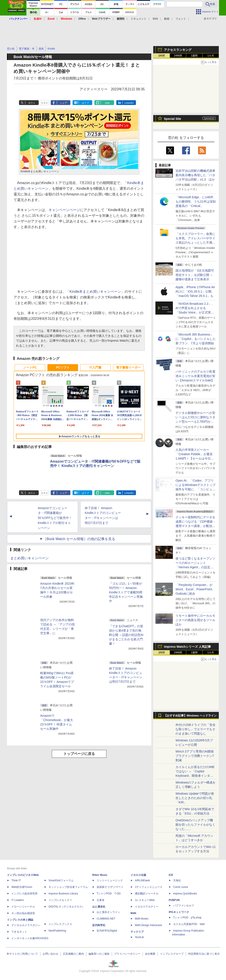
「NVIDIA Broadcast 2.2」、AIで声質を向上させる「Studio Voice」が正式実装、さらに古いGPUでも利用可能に (195, 312)
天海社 (177, 880)
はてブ (85, 103)
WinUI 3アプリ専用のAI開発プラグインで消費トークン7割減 (195, 756)
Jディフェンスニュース (149, 887)
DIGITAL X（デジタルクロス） (67, 907)
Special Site (173, 119)
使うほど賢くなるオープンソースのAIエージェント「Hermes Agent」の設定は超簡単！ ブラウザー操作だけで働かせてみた (195, 567)
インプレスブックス (60, 924)
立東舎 (101, 900)
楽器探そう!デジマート (110, 887)
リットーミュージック (110, 880)
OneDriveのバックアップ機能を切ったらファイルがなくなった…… (195, 825)
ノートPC (30, 367)
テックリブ (137, 932)
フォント (181, 19)
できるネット (19, 932)
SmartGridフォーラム (61, 880)
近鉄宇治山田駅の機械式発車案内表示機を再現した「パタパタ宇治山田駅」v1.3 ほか (195, 175)
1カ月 (211, 56)
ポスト (32, 103)
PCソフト (63, 367)
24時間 (178, 56)
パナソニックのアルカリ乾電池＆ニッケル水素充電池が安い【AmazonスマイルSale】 (195, 376)
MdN (133, 913)
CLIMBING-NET (106, 919)
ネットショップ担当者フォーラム (68, 887)
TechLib (139, 937)
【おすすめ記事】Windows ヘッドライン (190, 716)
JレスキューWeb (145, 900)
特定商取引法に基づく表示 (204, 954)
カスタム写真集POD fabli (189, 924)
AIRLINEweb (142, 880)
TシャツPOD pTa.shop (187, 918)
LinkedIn (129, 103)
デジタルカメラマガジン (26, 925)
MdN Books (142, 919)
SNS (155, 19)
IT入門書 (96, 367)
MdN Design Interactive (149, 925)
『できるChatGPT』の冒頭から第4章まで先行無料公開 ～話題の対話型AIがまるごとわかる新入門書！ (126, 635)
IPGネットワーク (179, 912)
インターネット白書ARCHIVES (30, 938)
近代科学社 (99, 925)
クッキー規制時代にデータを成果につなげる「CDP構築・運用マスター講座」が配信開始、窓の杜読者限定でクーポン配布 (196, 526)
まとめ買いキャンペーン (30, 558)
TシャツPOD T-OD (109, 894)
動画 (167, 19)
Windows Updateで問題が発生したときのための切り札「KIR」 (195, 798)
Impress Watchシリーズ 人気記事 (187, 647)
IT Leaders (18, 900)
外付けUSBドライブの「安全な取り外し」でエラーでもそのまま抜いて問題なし (196, 729)
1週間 (194, 56)
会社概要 (150, 954)
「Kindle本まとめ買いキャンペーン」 (95, 292)
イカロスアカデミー (147, 907)
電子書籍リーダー (128, 367)
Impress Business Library (63, 894)
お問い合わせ (50, 954)
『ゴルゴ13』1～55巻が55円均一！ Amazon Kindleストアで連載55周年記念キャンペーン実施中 (126, 592)
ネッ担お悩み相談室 (23, 913)
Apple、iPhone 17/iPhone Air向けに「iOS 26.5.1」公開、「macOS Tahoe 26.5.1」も (195, 291)
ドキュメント (139, 19)
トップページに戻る (79, 754)
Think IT (16, 880)
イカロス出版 (138, 875)
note (107, 103)
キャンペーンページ (64, 210)
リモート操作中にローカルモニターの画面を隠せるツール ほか (197, 620)
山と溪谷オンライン (108, 912)
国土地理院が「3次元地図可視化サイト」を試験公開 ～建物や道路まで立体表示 (195, 275)
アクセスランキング (178, 50)
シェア (63, 103)
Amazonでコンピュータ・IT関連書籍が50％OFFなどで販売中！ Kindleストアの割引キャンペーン (55, 518)
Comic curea (180, 887)
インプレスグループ (172, 954)
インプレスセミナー (60, 900)
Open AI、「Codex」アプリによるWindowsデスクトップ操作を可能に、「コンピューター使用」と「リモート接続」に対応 (196, 489)
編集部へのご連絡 (99, 954)
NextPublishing (57, 931)
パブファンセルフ (184, 906)
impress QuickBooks (185, 894)
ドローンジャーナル (23, 907)
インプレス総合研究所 (24, 894)
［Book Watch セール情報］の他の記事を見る (79, 539)
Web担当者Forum (22, 887)
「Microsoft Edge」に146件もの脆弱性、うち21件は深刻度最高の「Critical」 (196, 202)
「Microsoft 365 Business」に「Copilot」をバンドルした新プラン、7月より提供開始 (196, 339)
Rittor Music (100, 875)
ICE (171, 875)
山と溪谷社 (99, 907)
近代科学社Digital (107, 931)
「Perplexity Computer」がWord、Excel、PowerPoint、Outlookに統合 (195, 589)
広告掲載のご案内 (73, 954)
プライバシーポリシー (127, 954)
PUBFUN (174, 900)
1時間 (162, 56)
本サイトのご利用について (22, 954)
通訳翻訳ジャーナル (147, 894)
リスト (44, 103)
